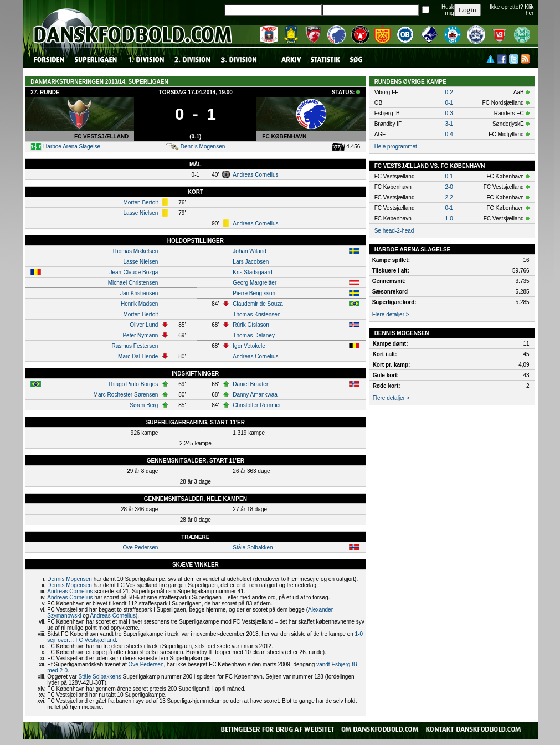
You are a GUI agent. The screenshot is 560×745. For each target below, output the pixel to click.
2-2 (449, 197)
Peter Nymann (140, 335)
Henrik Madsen (139, 304)
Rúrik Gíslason (251, 325)
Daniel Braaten (251, 384)
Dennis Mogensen (203, 147)
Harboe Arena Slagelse (72, 147)
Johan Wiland (250, 251)
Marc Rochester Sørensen (126, 395)
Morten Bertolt (141, 202)
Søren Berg (144, 405)
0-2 (449, 92)
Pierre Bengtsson (254, 293)
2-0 (449, 187)
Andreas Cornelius (255, 175)
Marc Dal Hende (138, 356)
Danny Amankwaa (255, 395)
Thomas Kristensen (256, 314)
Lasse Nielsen (141, 213)
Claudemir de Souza (258, 304)
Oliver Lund (144, 325)
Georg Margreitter (255, 283)
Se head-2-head (394, 231)
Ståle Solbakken (253, 548)
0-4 (449, 134)
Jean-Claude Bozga (133, 272)
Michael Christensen (133, 283)
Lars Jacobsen (251, 262)
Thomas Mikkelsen (135, 251)
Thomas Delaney (254, 335)
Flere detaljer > (391, 314)
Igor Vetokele (249, 346)
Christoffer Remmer (257, 405)
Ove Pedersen (140, 548)
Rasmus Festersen (135, 346)
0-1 (449, 103)
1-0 (449, 219)
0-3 (449, 113)
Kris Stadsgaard (252, 272)
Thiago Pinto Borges (133, 384)
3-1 (449, 124)
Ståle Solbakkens (99, 677)
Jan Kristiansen (139, 293)
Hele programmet (396, 147)
